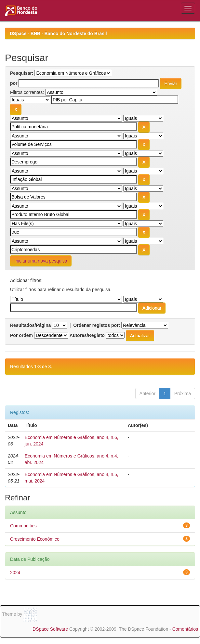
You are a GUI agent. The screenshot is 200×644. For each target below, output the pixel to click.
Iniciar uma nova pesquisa (41, 261)
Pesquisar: (22, 73)
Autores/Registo (87, 335)
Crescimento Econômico (35, 539)
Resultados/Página (30, 325)
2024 (15, 573)
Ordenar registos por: (97, 325)
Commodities (23, 526)
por (14, 83)
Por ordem (21, 335)
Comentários (185, 629)
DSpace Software (50, 629)
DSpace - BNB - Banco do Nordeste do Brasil (58, 33)
